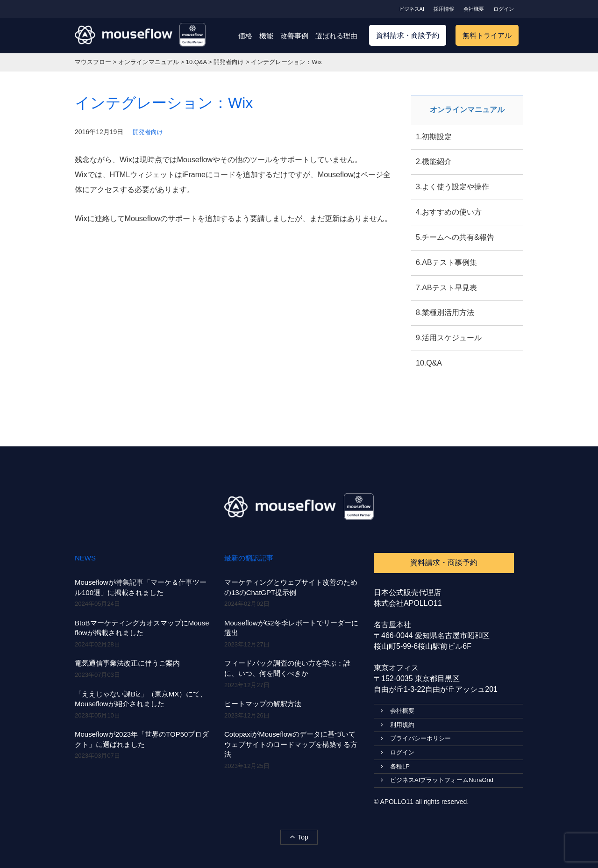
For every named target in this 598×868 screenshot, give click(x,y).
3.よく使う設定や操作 (452, 187)
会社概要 (474, 9)
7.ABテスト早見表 (446, 288)
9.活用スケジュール (449, 338)
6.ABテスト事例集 (446, 262)
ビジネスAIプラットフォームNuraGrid (437, 780)
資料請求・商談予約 (408, 35)
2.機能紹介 (434, 161)
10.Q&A (429, 363)
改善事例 (294, 36)
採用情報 (444, 9)
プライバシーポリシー (416, 738)
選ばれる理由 (336, 36)
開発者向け (148, 132)
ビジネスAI (412, 9)
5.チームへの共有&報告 (455, 237)
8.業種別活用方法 (445, 312)
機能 (266, 36)
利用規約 (398, 725)
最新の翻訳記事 (249, 558)
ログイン (504, 9)
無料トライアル (487, 35)
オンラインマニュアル (467, 110)
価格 (245, 36)
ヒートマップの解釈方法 (263, 704)
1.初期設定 (434, 137)
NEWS (85, 558)
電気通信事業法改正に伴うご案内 (127, 663)
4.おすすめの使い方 (449, 212)
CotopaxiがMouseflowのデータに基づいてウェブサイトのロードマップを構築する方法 (291, 744)
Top (299, 837)
